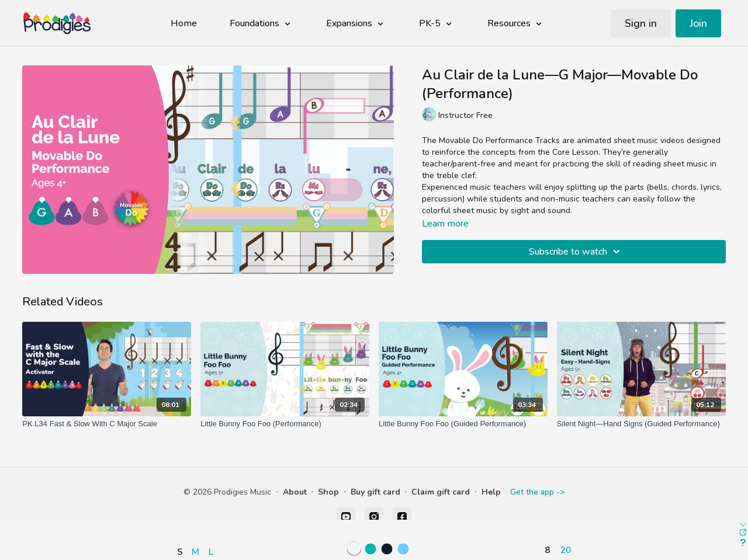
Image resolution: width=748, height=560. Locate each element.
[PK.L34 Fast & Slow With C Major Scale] (107, 424)
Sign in (641, 23)
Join (698, 23)
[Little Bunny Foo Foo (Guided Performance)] (463, 424)
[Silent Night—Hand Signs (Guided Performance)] (641, 424)
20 (566, 550)
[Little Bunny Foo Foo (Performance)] (285, 424)
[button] (198, 518)
